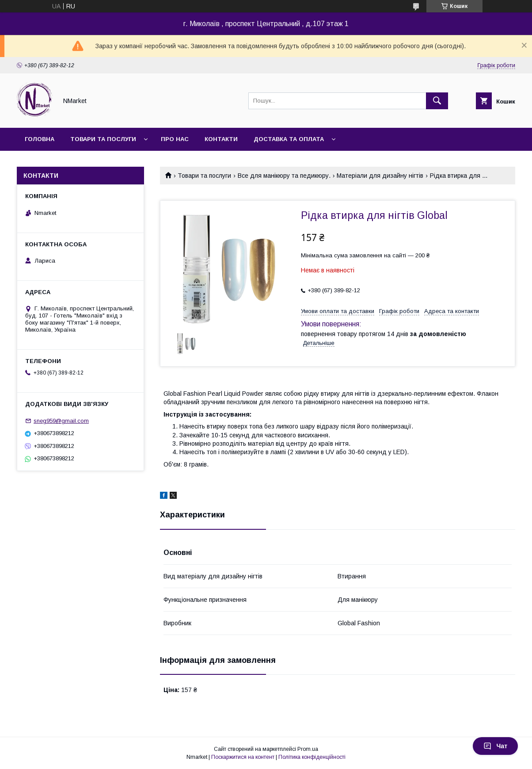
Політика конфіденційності (312, 757)
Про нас (175, 139)
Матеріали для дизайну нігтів (380, 176)
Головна (40, 139)
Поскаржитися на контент (243, 757)
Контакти (221, 139)
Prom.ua (308, 749)
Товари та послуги (103, 139)
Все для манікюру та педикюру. (284, 176)
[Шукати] (437, 101)
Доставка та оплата (289, 139)
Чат (495, 746)
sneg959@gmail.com (61, 421)
